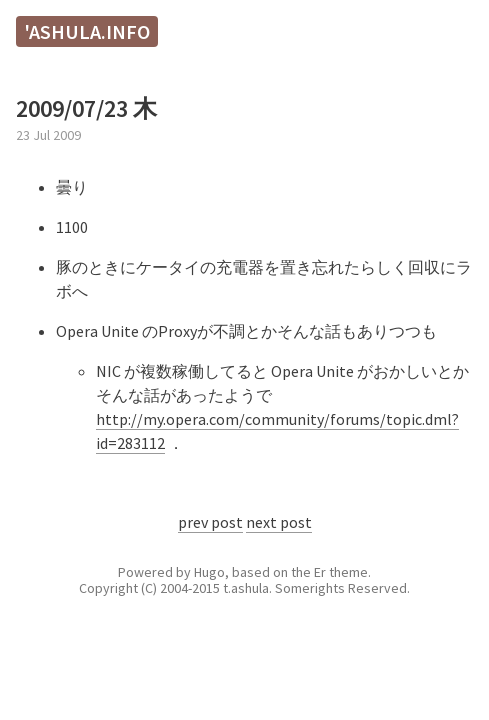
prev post (210, 522)
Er (320, 572)
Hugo (209, 572)
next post (279, 522)
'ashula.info (87, 31)
